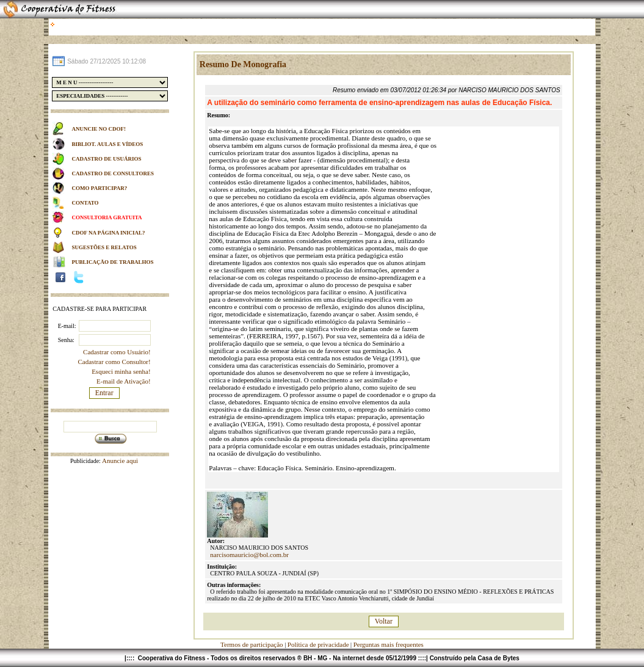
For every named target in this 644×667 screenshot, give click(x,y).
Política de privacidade (318, 644)
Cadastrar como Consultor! (114, 362)
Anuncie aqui (119, 461)
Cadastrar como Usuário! (117, 352)
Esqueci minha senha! (121, 371)
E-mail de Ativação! (124, 381)
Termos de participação (252, 644)
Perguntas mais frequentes (389, 644)
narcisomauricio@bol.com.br (249, 555)
